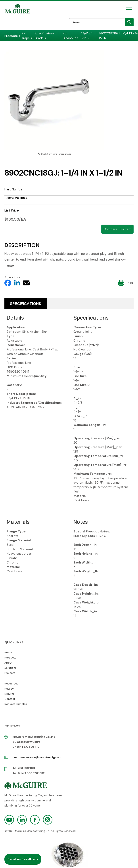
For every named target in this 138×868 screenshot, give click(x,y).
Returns (10, 694)
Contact (10, 699)
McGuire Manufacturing (17, 17)
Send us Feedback (23, 859)
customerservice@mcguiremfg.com (37, 757)
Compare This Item (117, 229)
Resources (11, 684)
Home (8, 652)
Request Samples (16, 704)
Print (125, 283)
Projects (10, 673)
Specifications (26, 304)
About (8, 663)
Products (10, 658)
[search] (129, 22)
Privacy (9, 689)
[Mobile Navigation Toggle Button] (129, 9)
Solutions (11, 668)
